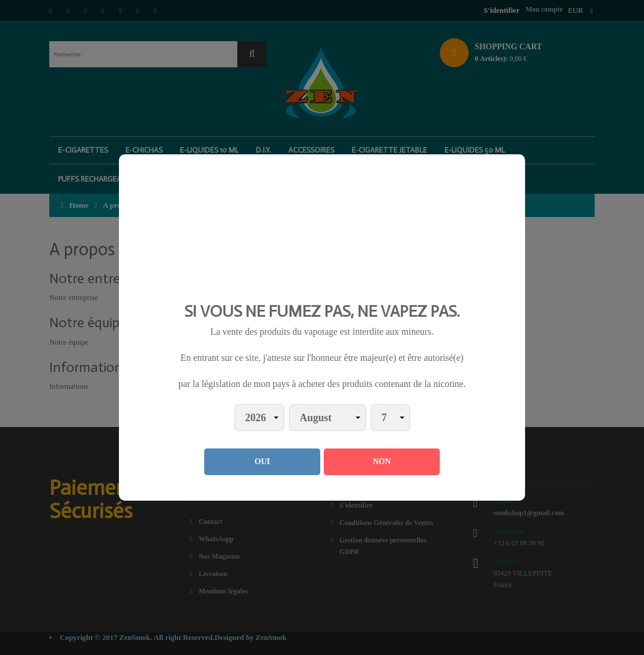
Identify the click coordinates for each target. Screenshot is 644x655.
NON (381, 462)
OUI (262, 462)
